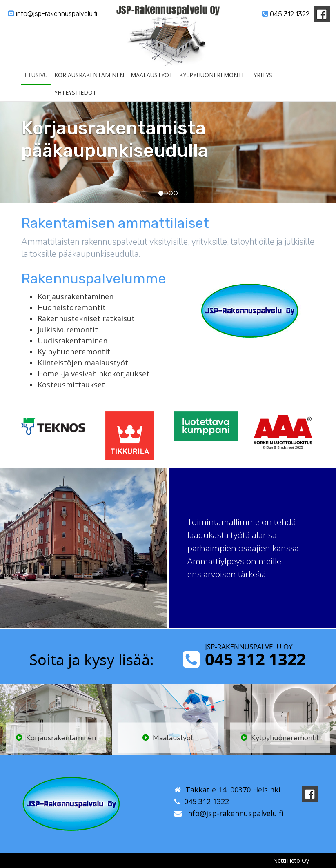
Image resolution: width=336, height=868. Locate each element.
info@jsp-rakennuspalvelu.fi (53, 13)
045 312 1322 (286, 14)
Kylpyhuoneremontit (213, 85)
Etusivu (36, 85)
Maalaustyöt (152, 85)
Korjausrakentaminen (89, 85)
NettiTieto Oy (291, 860)
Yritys (263, 85)
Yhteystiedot (75, 102)
